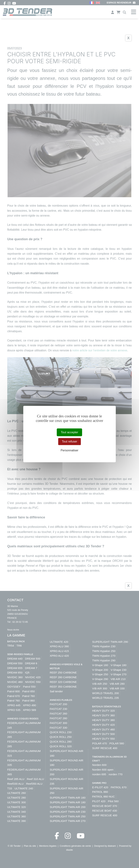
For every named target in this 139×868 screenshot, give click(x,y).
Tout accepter (69, 432)
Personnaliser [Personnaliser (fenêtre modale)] (69, 451)
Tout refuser (69, 442)
